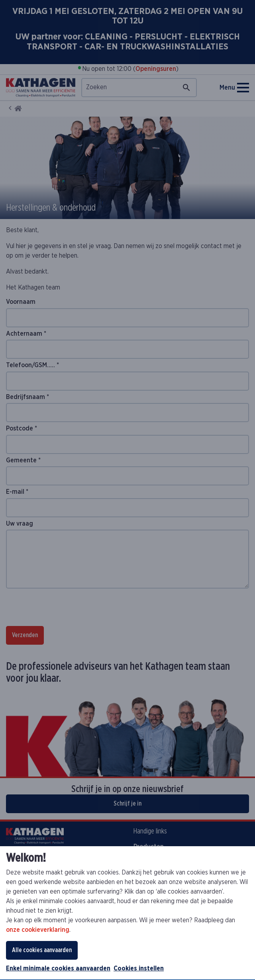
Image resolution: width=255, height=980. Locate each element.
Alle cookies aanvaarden (42, 950)
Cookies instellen (139, 968)
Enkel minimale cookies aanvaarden (58, 968)
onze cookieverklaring (38, 930)
